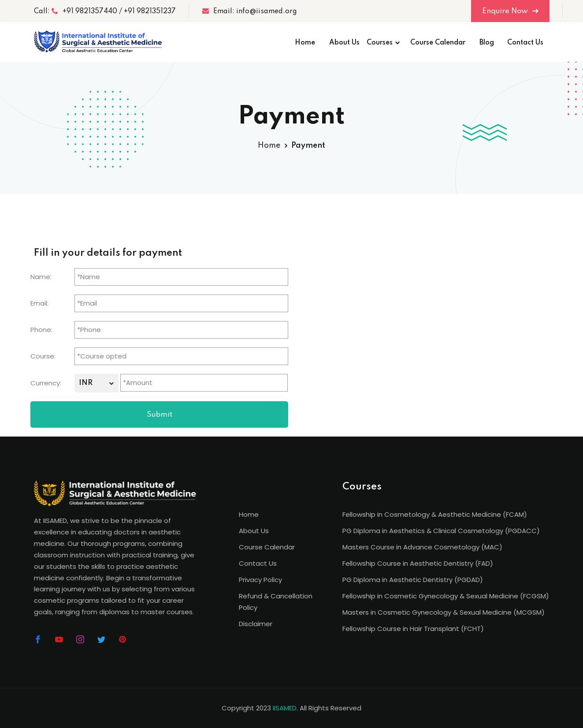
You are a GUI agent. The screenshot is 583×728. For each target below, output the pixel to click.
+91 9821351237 (150, 11)
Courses (380, 43)
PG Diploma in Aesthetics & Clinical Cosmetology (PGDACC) (441, 531)
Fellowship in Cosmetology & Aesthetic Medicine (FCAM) (435, 514)
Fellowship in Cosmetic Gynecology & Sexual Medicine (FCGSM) (446, 596)
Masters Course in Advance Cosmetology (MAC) (422, 547)
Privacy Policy (260, 580)
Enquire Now (510, 11)
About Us (344, 43)
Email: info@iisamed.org (250, 11)
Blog (487, 43)
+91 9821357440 (84, 11)
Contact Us (525, 43)
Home (305, 43)
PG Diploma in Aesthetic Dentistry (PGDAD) (413, 580)
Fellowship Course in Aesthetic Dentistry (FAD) (418, 563)
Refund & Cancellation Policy (276, 602)
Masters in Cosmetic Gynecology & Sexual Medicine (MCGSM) (444, 612)
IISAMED (285, 708)
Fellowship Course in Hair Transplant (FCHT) (413, 629)
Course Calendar (438, 43)
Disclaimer (256, 624)
